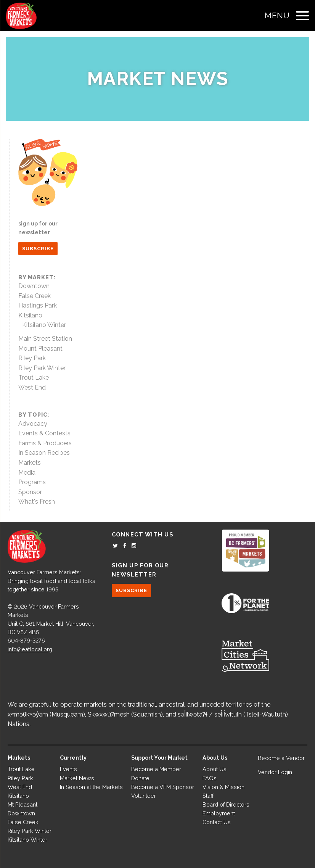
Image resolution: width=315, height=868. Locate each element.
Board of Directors (226, 804)
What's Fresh (37, 502)
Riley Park (32, 358)
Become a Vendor (281, 758)
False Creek (35, 296)
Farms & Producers (45, 443)
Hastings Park (38, 305)
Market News (158, 79)
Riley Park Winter (42, 368)
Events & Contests (44, 433)
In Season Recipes (44, 453)
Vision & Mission (223, 787)
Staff (208, 796)
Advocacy (33, 424)
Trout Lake (34, 378)
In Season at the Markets (91, 787)
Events (68, 769)
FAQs (210, 778)
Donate (140, 778)
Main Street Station (45, 339)
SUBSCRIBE (38, 249)
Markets (30, 463)
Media (27, 473)
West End (32, 387)
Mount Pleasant (40, 349)
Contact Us (217, 822)
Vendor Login (275, 772)
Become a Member (156, 769)
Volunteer (144, 796)
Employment (219, 813)
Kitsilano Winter (44, 325)
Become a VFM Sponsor (163, 787)
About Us (215, 769)
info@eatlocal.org (30, 649)
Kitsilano (30, 315)
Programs (32, 482)
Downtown (34, 286)
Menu (277, 15)
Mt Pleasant (22, 804)
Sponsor (30, 492)
